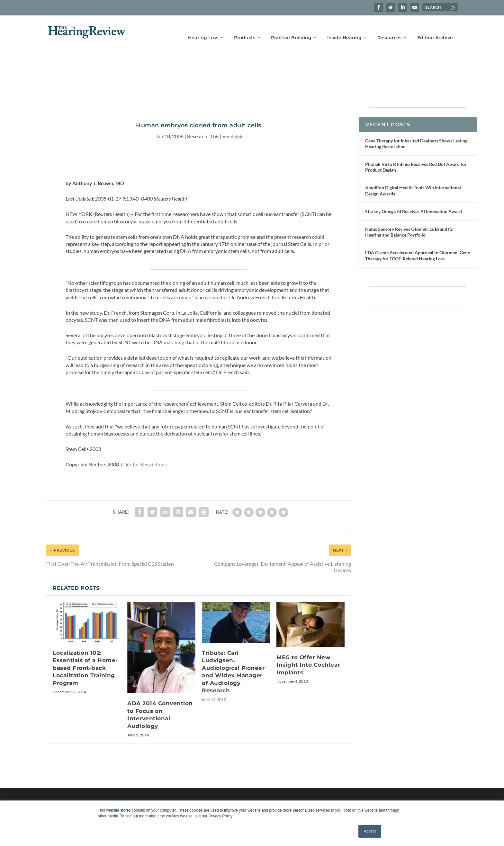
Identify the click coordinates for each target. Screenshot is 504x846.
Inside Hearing (344, 28)
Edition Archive (435, 28)
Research (197, 116)
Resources (389, 28)
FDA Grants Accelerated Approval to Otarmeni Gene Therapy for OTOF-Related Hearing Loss (418, 235)
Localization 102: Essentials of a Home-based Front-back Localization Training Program (85, 648)
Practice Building (291, 28)
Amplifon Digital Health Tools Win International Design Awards (413, 171)
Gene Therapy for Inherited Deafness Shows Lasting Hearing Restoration (416, 124)
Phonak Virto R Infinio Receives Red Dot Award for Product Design (416, 147)
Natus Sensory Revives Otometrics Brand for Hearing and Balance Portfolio (410, 212)
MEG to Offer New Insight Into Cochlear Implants (308, 645)
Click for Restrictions (144, 444)
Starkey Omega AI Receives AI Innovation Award (414, 191)
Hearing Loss (203, 28)
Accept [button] (370, 831)
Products (245, 28)
